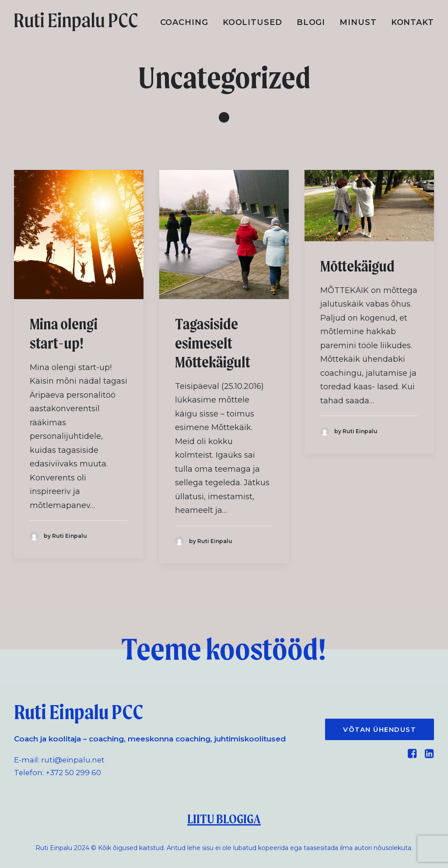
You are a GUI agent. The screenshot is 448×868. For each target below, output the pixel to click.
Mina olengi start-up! (64, 333)
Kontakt (413, 22)
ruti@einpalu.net (73, 760)
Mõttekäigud (357, 266)
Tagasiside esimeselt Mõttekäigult (213, 343)
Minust (358, 22)
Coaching (184, 22)
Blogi (311, 22)
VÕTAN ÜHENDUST (380, 729)
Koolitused (252, 22)
